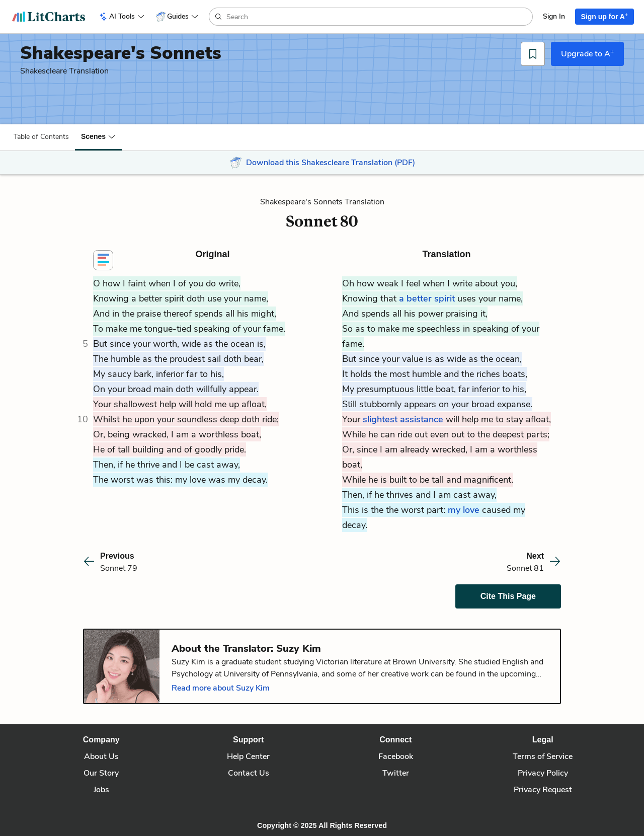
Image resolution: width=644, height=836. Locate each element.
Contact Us (249, 773)
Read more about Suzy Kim (221, 688)
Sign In (554, 16)
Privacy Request (543, 790)
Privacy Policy (543, 773)
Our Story (101, 773)
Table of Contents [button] (41, 137)
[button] (98, 136)
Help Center (248, 756)
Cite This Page (508, 596)
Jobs (101, 790)
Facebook (396, 756)
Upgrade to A (587, 53)
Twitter (396, 773)
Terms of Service (543, 756)
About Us (101, 756)
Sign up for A (605, 16)
